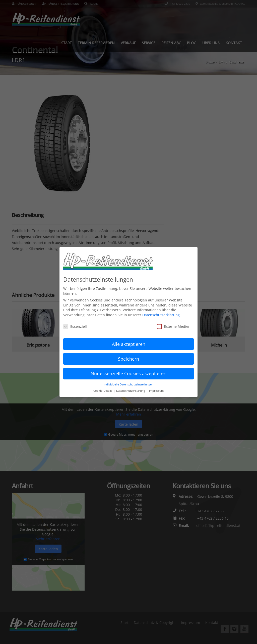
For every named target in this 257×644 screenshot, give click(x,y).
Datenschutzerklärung (161, 312)
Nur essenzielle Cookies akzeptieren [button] (128, 370)
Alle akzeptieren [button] (129, 341)
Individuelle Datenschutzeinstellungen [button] (128, 381)
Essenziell (75, 323)
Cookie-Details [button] (103, 388)
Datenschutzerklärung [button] (131, 388)
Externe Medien (174, 323)
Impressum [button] (156, 388)
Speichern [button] (128, 356)
